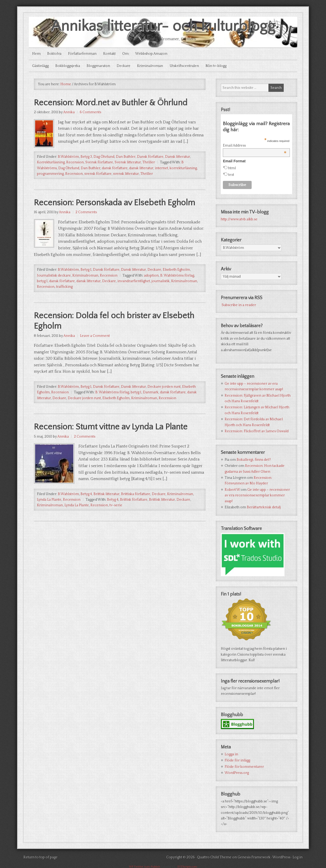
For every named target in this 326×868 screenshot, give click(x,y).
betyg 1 (42, 293)
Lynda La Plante (49, 514)
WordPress (281, 856)
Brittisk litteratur (106, 509)
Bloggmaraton (101, 65)
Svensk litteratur (128, 162)
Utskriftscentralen (191, 65)
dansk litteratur (141, 168)
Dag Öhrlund (104, 156)
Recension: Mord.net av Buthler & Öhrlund (118, 102)
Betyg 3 (86, 156)
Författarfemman (85, 53)
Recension (75, 162)
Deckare (128, 65)
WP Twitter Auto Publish (145, 866)
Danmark (151, 406)
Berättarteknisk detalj (264, 506)
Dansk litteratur (178, 156)
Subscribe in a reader (239, 304)
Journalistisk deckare (54, 287)
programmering (50, 173)
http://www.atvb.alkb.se (239, 218)
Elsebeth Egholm (176, 282)
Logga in (231, 753)
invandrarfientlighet (134, 293)
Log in (298, 856)
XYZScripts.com (187, 866)
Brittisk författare (134, 514)
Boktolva (56, 53)
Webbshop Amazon (158, 53)
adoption (151, 287)
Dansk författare (150, 156)
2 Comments (86, 224)
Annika (69, 112)
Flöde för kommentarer (244, 765)
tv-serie (116, 520)
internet (161, 168)
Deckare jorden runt (164, 400)
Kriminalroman (156, 65)
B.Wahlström (68, 156)
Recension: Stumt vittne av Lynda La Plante (118, 441)
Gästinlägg (41, 65)
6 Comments (90, 112)
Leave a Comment (95, 350)
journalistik (161, 293)
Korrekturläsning (51, 162)
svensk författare (98, 173)
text (231, 173)
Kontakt (114, 53)
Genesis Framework (254, 856)
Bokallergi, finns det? (254, 458)
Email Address (255, 144)
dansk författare (115, 168)
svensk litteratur (126, 173)
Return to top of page (40, 856)
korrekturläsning (183, 168)
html (232, 167)
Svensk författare (99, 162)
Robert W (232, 488)
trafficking (64, 299)
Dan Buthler (126, 156)
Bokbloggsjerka (69, 65)
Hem (37, 53)
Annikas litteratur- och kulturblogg (163, 26)
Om (131, 53)
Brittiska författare (136, 509)
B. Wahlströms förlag (177, 287)
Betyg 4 (86, 509)
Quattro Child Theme (214, 856)
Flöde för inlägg (237, 759)
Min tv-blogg (224, 65)
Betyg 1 (86, 282)
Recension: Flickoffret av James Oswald (257, 430)
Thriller (149, 162)
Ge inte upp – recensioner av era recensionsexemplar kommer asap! (257, 494)
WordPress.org (237, 772)
